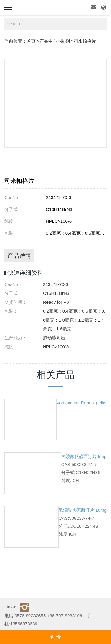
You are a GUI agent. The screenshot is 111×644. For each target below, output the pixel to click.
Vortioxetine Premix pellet (82, 403)
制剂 (65, 41)
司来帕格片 (85, 41)
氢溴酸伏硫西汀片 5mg (84, 456)
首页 (31, 41)
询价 (56, 637)
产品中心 (48, 41)
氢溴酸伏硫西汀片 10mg (83, 510)
